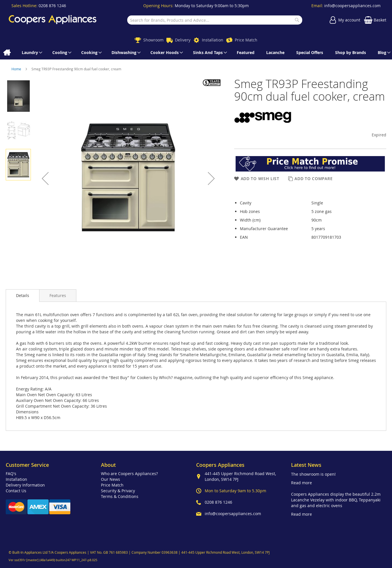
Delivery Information (25, 485)
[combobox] (215, 20)
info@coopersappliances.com (352, 6)
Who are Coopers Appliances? (129, 474)
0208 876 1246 (52, 6)
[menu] (196, 53)
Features (58, 295)
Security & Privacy (118, 491)
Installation (213, 40)
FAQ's (11, 474)
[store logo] (53, 20)
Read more (302, 483)
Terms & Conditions (120, 496)
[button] (45, 178)
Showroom (153, 40)
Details (23, 295)
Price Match (246, 40)
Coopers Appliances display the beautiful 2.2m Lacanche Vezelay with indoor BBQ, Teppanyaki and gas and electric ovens (336, 500)
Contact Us (16, 491)
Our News (111, 479)
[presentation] (23, 296)
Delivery (183, 40)
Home (17, 69)
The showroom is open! (313, 474)
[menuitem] (7, 53)
